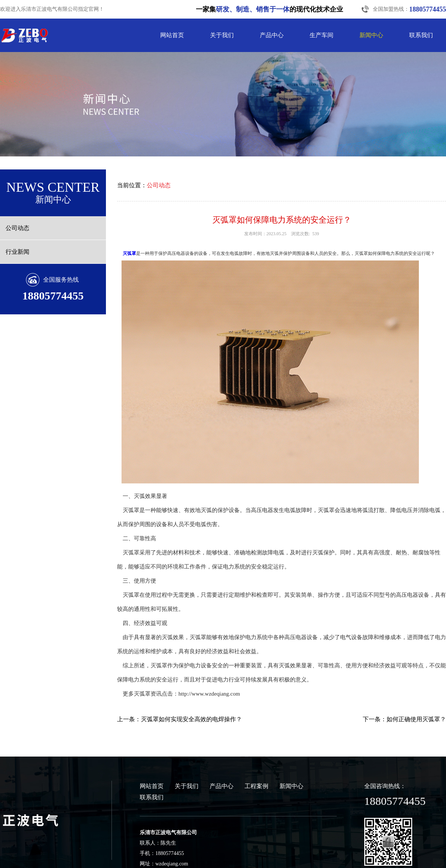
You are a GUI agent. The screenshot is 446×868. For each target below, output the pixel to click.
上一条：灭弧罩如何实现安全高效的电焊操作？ (180, 719)
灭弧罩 (129, 253)
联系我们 (421, 35)
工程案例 (256, 786)
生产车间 (321, 35)
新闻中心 (371, 35)
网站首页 (172, 35)
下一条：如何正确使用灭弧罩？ (404, 719)
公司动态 (17, 228)
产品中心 (272, 35)
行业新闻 (17, 252)
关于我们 (222, 35)
